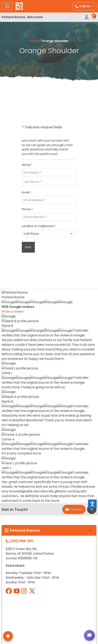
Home (34, 41)
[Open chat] (89, 635)
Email (26, 192)
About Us (9, 514)
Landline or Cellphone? (39, 226)
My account (11, 568)
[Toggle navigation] (7, 6)
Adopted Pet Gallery (18, 520)
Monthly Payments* (17, 507)
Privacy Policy (13, 538)
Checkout (9, 587)
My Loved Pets (13, 574)
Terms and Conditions (19, 545)
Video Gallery (12, 532)
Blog (5, 551)
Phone (27, 209)
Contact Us (11, 526)
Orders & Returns (15, 581)
